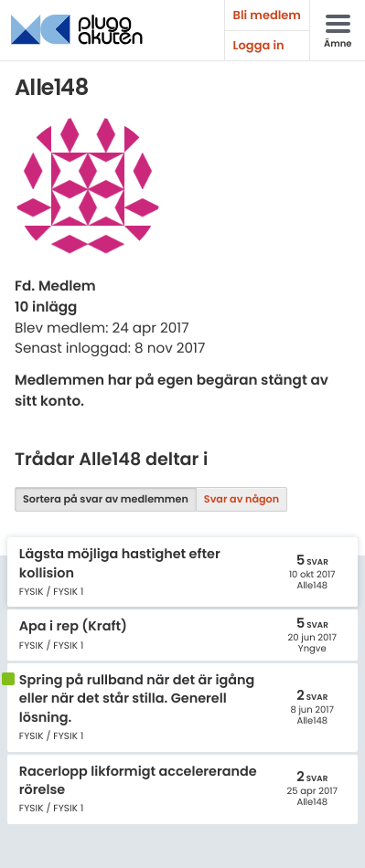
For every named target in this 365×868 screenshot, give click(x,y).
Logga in (259, 45)
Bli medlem (267, 15)
